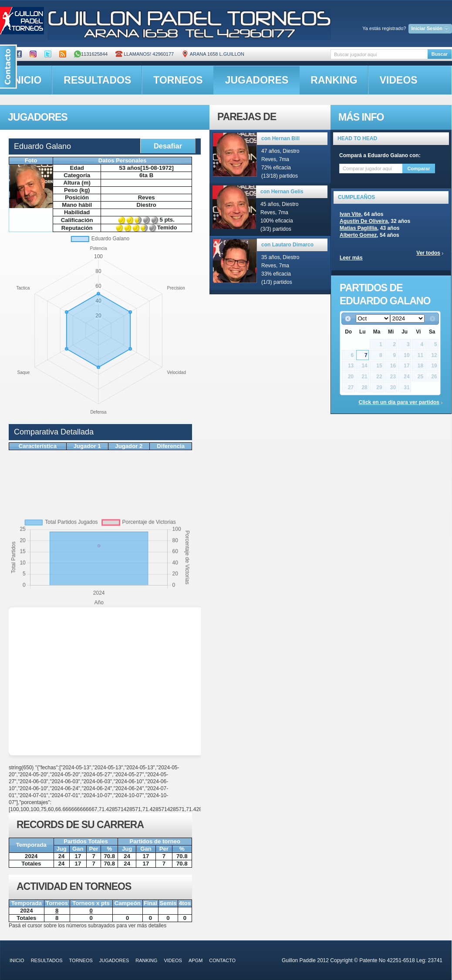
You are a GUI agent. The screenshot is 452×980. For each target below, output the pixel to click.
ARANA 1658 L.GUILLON (213, 54)
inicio (17, 960)
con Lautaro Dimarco (287, 245)
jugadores (257, 80)
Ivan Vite (350, 214)
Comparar (419, 168)
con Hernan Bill (280, 138)
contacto (222, 960)
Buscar (440, 54)
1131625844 (91, 54)
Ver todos (428, 253)
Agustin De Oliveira (364, 221)
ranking (334, 80)
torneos (178, 80)
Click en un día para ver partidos (399, 402)
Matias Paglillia (358, 228)
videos (399, 80)
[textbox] (379, 54)
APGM (196, 960)
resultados (97, 80)
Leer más (351, 258)
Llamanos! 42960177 (145, 54)
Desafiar (168, 146)
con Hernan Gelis (282, 192)
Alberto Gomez (358, 235)
